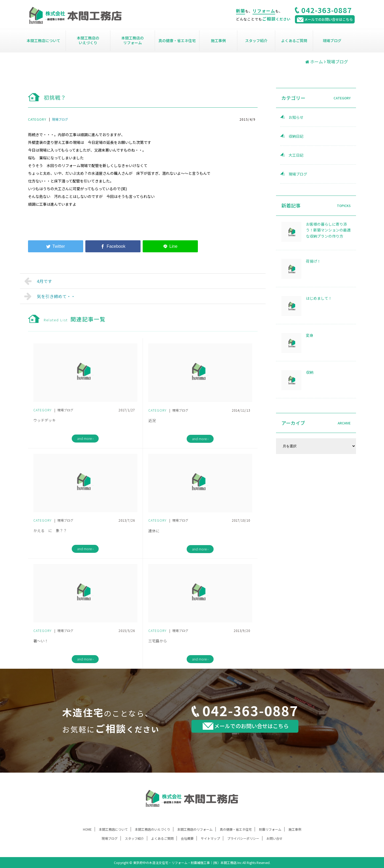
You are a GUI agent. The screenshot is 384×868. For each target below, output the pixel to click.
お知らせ (296, 117)
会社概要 (187, 838)
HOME (87, 829)
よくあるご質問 (294, 40)
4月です (38, 281)
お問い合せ (274, 838)
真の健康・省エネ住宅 (177, 40)
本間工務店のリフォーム (133, 40)
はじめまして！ (319, 298)
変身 (310, 335)
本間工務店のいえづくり (88, 40)
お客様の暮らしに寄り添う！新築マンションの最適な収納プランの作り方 (328, 230)
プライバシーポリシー (243, 838)
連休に (154, 531)
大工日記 (296, 155)
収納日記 (296, 136)
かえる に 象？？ (50, 530)
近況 (152, 420)
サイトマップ (210, 838)
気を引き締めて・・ (50, 296)
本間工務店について (43, 40)
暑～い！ (41, 641)
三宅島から (158, 641)
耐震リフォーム (270, 829)
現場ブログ (332, 40)
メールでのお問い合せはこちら (246, 726)
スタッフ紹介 (256, 40)
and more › (85, 438)
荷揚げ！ (313, 261)
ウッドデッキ (45, 420)
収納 (310, 372)
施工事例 (218, 40)
